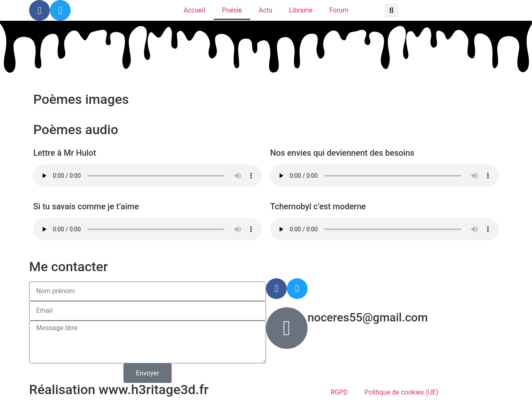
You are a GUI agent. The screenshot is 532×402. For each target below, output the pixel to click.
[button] (391, 11)
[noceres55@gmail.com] (287, 328)
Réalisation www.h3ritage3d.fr (119, 390)
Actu (265, 10)
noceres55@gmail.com (368, 317)
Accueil (195, 10)
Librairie (301, 10)
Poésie (232, 10)
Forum (339, 10)
